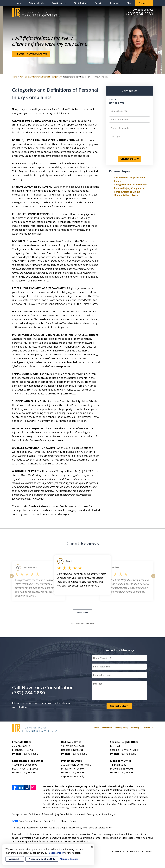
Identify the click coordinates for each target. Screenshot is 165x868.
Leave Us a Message (119, 650)
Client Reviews (81, 3)
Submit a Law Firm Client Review (83, 623)
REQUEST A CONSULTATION (31, 54)
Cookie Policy (51, 821)
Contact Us (144, 3)
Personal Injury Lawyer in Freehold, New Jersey (40, 77)
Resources (115, 3)
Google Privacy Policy (71, 828)
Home (19, 3)
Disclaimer (107, 728)
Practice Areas (59, 3)
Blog (129, 3)
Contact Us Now (143, 10)
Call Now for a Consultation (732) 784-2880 (43, 690)
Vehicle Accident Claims (127, 192)
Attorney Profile (37, 3)
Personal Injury (120, 171)
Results (99, 3)
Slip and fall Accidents (126, 195)
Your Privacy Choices (26, 821)
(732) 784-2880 (140, 14)
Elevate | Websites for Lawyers (132, 852)
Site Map (135, 728)
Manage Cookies (69, 821)
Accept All (15, 859)
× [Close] (92, 847)
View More (82, 613)
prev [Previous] (12, 578)
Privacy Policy (122, 728)
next (153, 578)
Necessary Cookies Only (42, 859)
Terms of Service (96, 828)
